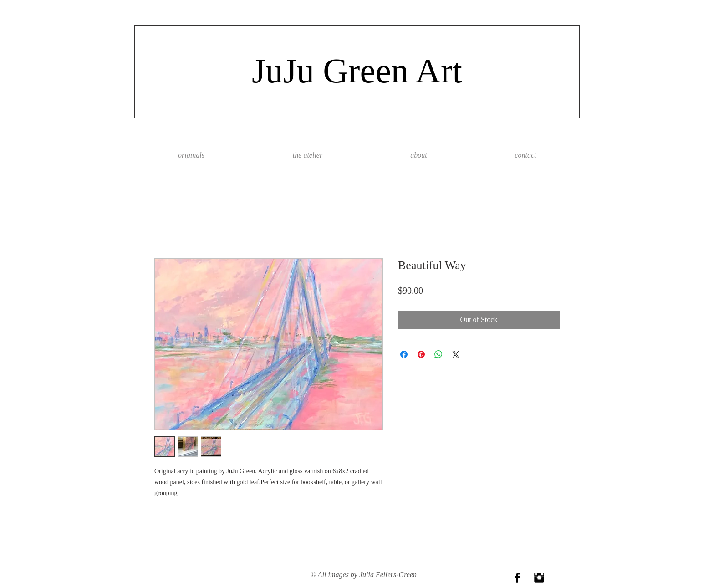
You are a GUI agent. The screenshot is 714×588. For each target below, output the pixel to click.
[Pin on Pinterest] (421, 354)
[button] (419, 155)
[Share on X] (456, 354)
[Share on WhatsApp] (439, 354)
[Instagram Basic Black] (539, 578)
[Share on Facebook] (404, 354)
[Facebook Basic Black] (517, 578)
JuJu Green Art (357, 71)
